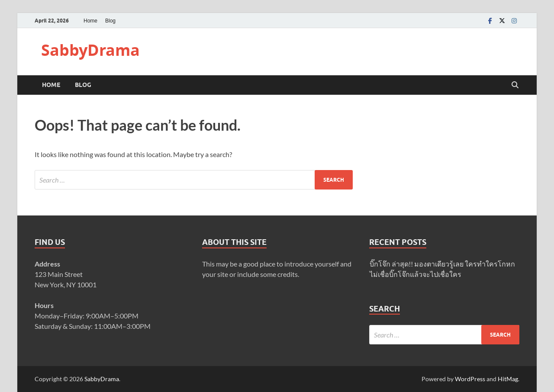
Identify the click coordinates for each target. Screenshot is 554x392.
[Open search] (515, 85)
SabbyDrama (90, 50)
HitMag (508, 379)
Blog (110, 21)
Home (90, 21)
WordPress (470, 379)
